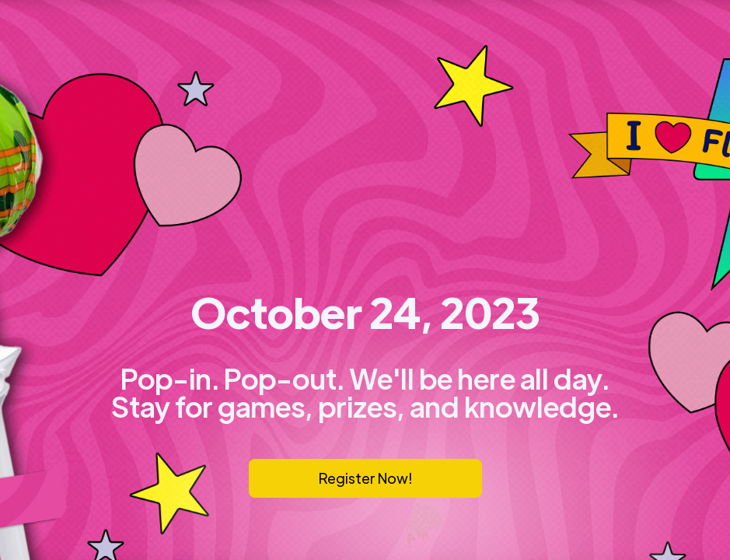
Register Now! (365, 478)
